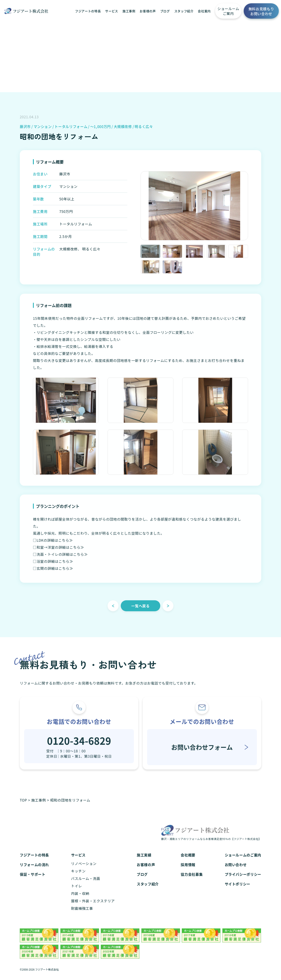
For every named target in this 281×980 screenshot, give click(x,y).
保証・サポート (32, 880)
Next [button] (251, 207)
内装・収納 (80, 899)
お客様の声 (148, 11)
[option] (194, 207)
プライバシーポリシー (243, 880)
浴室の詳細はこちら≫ (55, 567)
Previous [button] (137, 207)
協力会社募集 (192, 880)
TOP (23, 800)
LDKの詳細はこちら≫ (55, 546)
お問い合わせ (236, 870)
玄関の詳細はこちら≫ (55, 574)
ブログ (165, 11)
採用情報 (188, 870)
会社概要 (188, 861)
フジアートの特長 (88, 11)
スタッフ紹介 (184, 11)
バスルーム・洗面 (86, 884)
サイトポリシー (238, 890)
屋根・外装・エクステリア (93, 907)
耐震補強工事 (82, 914)
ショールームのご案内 (243, 861)
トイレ (77, 892)
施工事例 (129, 11)
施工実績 (144, 861)
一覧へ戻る (140, 611)
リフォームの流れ (34, 870)
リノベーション (84, 869)
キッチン (78, 877)
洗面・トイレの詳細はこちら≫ (62, 560)
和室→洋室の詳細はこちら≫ (60, 553)
